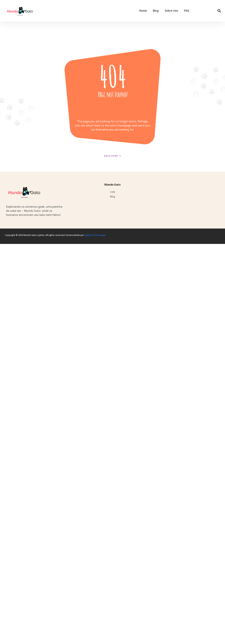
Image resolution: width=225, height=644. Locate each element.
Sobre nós (171, 11)
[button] (219, 11)
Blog (156, 11)
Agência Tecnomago (95, 235)
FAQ (187, 11)
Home (143, 11)
